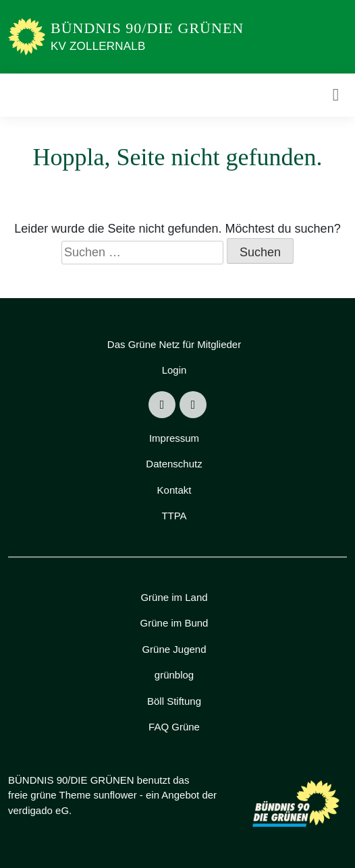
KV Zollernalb (98, 46)
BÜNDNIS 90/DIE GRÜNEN (147, 28)
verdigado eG (38, 810)
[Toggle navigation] (336, 95)
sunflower (115, 795)
